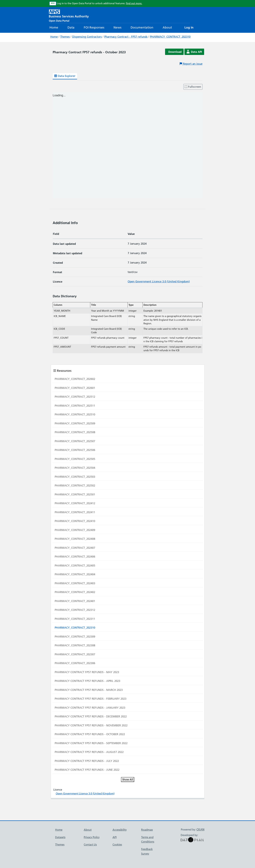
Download (175, 52)
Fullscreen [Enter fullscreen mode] (193, 87)
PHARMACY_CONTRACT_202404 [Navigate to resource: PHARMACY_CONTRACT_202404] (75, 574)
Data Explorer (65, 76)
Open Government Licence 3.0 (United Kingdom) (159, 281)
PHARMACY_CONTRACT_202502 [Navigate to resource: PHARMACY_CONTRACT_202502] (75, 485)
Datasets (60, 837)
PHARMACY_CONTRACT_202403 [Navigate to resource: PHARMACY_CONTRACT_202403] (75, 583)
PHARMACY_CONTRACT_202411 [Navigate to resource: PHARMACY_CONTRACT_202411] (75, 512)
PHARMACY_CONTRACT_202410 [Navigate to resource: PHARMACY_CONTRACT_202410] (75, 521)
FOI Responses (94, 27)
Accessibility (120, 830)
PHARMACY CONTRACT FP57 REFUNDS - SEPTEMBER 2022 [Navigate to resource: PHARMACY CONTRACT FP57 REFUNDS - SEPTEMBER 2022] (91, 743)
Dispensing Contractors (87, 37)
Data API (194, 52)
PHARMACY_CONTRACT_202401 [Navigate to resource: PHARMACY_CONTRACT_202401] (75, 601)
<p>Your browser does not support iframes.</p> (128, 145)
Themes (65, 37)
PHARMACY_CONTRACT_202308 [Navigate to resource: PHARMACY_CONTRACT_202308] (75, 645)
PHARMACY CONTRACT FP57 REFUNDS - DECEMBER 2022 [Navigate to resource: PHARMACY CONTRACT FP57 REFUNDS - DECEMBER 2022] (91, 716)
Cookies (117, 845)
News (117, 27)
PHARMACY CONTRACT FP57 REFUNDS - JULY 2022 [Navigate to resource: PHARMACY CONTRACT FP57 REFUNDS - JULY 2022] (87, 761)
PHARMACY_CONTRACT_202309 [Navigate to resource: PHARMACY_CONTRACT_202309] (75, 637)
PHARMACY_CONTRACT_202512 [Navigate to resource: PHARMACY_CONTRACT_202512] (75, 397)
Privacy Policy (92, 837)
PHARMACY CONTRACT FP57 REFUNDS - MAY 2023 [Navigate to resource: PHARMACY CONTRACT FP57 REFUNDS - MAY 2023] (87, 672)
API (115, 837)
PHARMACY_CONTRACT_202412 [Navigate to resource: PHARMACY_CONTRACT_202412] (75, 503)
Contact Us (90, 845)
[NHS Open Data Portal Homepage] (69, 15)
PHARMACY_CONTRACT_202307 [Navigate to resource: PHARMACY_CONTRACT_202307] (75, 654)
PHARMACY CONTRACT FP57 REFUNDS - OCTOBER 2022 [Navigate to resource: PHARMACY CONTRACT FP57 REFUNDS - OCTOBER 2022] (90, 734)
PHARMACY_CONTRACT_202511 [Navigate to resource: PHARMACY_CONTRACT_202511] (75, 406)
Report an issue (191, 64)
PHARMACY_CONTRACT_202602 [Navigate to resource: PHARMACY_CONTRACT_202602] (75, 379)
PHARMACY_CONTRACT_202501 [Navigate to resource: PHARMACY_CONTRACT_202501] (75, 494)
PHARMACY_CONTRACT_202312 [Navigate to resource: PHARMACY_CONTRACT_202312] (75, 610)
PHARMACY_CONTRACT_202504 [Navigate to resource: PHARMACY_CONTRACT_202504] (75, 468)
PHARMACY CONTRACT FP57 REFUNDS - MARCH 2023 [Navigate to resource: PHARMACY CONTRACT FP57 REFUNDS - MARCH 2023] (89, 690)
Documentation (142, 27)
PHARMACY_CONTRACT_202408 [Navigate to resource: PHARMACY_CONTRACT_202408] (75, 539)
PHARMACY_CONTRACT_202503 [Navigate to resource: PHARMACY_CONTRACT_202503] (75, 477)
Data (71, 27)
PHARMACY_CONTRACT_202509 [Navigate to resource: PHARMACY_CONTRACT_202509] (75, 423)
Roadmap (147, 830)
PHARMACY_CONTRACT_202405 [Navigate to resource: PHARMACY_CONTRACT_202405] (75, 566)
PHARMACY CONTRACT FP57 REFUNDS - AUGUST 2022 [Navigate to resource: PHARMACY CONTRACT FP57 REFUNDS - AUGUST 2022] (89, 752)
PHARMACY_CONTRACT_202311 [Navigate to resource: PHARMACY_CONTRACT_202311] (75, 619)
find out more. (134, 3)
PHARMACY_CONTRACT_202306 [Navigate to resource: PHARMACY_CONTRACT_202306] (75, 663)
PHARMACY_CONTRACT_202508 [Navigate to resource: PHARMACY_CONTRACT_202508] (75, 432)
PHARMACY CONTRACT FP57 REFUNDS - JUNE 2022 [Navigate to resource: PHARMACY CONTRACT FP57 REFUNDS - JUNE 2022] (87, 770)
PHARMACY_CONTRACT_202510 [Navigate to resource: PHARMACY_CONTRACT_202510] (75, 414)
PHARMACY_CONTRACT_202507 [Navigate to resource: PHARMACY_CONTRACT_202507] (75, 441)
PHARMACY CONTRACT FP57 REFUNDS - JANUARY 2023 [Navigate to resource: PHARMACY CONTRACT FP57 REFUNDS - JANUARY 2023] (90, 708)
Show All (128, 780)
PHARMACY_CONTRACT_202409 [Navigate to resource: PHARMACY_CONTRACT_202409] (75, 530)
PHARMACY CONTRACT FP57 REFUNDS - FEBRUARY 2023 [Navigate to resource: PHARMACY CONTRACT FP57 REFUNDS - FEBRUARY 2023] (91, 699)
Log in (189, 27)
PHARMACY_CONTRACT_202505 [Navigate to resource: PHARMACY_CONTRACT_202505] (75, 459)
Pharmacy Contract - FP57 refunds (126, 37)
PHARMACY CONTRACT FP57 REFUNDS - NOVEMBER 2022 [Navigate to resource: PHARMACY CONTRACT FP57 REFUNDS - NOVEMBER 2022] (91, 725)
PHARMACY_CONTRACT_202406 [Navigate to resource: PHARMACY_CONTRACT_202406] (75, 557)
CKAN (200, 829)
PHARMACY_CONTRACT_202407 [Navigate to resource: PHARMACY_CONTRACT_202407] (75, 548)
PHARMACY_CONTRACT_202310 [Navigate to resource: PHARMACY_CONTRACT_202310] (75, 628)
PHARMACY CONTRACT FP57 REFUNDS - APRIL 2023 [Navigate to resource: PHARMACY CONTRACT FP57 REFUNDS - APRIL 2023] (87, 681)
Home (54, 27)
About (167, 27)
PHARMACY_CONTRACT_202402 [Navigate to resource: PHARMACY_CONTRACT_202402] (75, 592)
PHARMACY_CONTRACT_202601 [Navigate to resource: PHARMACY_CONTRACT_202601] (75, 388)
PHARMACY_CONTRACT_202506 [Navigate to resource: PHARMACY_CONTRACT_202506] (75, 450)
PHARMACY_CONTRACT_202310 (170, 37)
